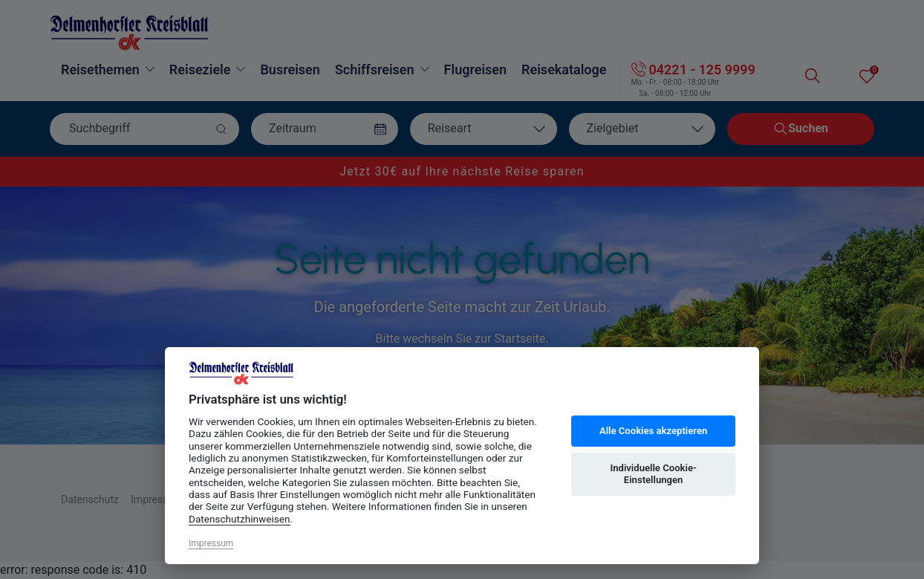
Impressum (211, 543)
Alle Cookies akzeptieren (653, 431)
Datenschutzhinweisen (240, 519)
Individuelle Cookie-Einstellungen (653, 474)
